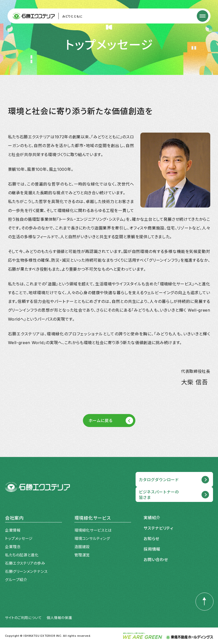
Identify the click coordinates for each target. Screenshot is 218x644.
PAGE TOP (202, 594)
